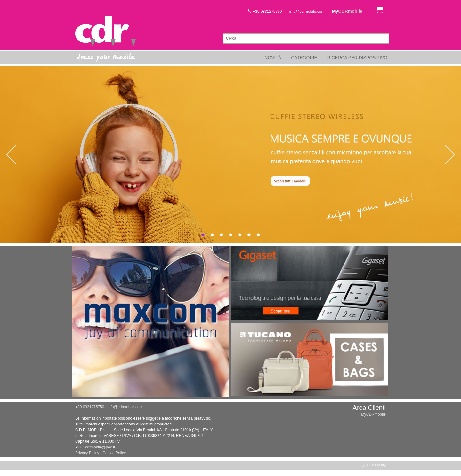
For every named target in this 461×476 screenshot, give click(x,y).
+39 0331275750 (265, 12)
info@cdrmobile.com (307, 12)
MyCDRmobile (373, 414)
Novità (273, 58)
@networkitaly (374, 465)
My (347, 11)
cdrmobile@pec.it (100, 447)
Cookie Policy (114, 453)
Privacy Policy (87, 453)
